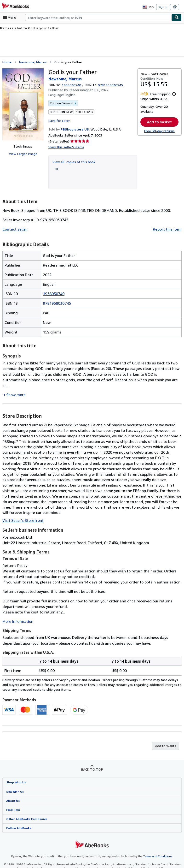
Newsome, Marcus (33, 62)
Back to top (92, 758)
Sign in (163, 7)
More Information (17, 610)
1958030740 (72, 85)
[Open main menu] (11, 18)
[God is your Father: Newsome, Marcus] (23, 104)
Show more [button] (16, 389)
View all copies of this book (73, 161)
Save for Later (59, 120)
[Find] (177, 18)
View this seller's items (65, 147)
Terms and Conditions (155, 845)
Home (7, 62)
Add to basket (159, 122)
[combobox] (98, 18)
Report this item (168, 229)
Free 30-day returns (159, 131)
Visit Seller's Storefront (22, 509)
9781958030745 (57, 303)
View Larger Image (23, 154)
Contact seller (14, 229)
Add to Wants (166, 734)
